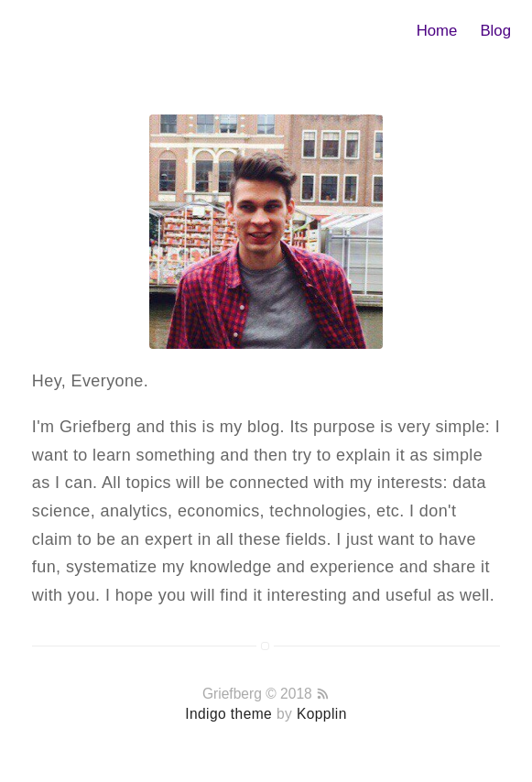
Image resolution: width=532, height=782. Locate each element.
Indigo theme (228, 714)
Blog (495, 31)
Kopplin (322, 714)
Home (437, 31)
